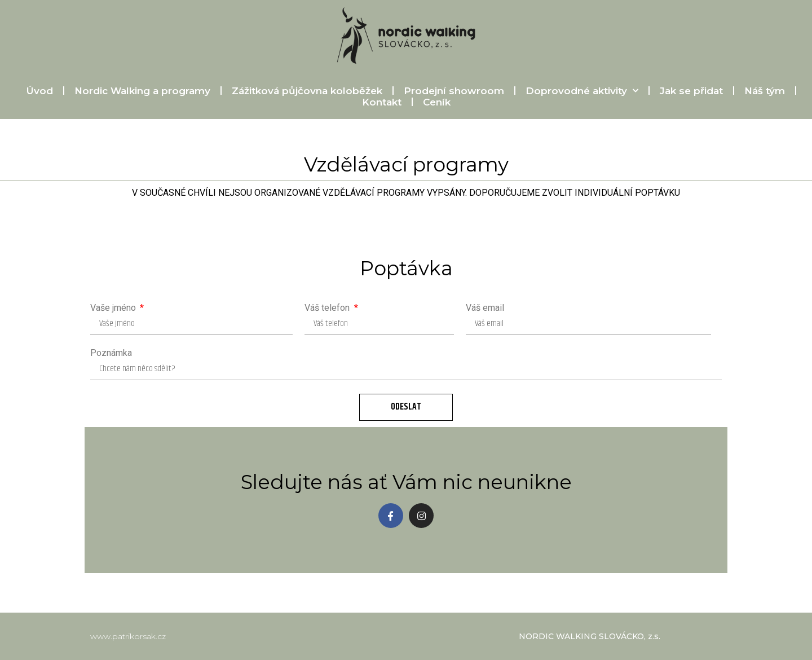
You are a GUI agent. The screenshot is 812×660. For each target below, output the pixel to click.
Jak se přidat (683, 91)
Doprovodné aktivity (573, 91)
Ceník (428, 102)
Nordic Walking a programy (134, 91)
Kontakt (373, 102)
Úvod (31, 91)
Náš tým (756, 91)
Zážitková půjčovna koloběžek (299, 91)
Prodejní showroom (445, 91)
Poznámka (111, 353)
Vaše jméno (114, 308)
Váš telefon (328, 308)
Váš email (485, 308)
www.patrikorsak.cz (128, 636)
